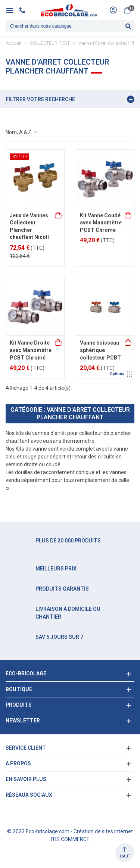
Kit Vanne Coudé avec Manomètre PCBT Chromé (101, 223)
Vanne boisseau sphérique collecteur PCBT (100, 350)
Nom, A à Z (22, 132)
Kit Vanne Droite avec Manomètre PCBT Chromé (31, 350)
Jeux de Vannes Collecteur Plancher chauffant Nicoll (29, 226)
